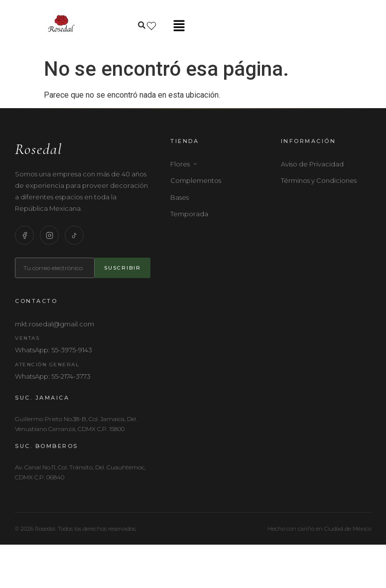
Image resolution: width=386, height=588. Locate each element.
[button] (179, 26)
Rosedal (39, 149)
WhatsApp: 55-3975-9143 (54, 350)
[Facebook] (24, 235)
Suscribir (123, 268)
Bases (180, 197)
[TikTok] (74, 235)
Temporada (189, 214)
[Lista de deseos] (151, 26)
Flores (184, 164)
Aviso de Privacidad (312, 164)
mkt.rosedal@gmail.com (55, 324)
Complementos (196, 180)
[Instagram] (49, 235)
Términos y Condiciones (319, 180)
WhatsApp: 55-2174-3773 (53, 376)
